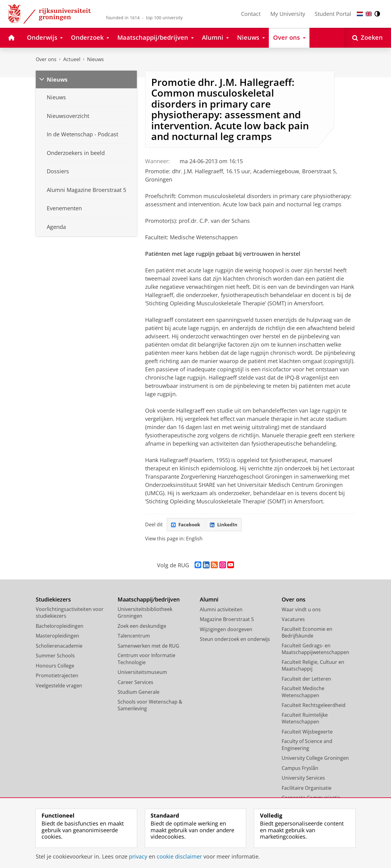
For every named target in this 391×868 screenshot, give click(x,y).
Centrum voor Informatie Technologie (146, 659)
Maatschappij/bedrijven (149, 600)
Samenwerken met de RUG (148, 646)
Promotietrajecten (57, 676)
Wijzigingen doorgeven (226, 630)
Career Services (135, 682)
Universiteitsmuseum (142, 672)
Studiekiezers (53, 600)
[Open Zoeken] (367, 38)
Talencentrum (134, 636)
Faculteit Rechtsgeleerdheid (314, 705)
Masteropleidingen (57, 636)
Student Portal (333, 14)
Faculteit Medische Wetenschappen (303, 692)
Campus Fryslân (300, 768)
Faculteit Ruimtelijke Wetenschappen (305, 719)
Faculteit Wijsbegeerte (307, 732)
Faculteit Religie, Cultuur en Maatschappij (313, 666)
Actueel (72, 59)
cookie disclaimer (179, 856)
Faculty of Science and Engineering (307, 745)
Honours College (55, 666)
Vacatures (293, 620)
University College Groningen (315, 758)
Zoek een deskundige (142, 626)
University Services (303, 778)
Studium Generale (139, 692)
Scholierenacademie (59, 646)
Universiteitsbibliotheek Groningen (145, 613)
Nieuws (95, 59)
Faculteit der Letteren (306, 679)
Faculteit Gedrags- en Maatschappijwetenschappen (315, 649)
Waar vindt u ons (301, 610)
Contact (251, 14)
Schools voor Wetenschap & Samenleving (150, 706)
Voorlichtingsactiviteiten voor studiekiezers (70, 613)
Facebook (186, 525)
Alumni (209, 600)
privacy (138, 856)
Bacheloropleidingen (60, 626)
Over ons (46, 59)
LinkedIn (226, 525)
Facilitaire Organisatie (307, 788)
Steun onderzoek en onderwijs (235, 639)
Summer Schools (55, 656)
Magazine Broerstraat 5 (227, 620)
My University (288, 14)
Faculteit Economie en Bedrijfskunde (307, 633)
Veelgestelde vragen (59, 686)
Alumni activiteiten (221, 610)
